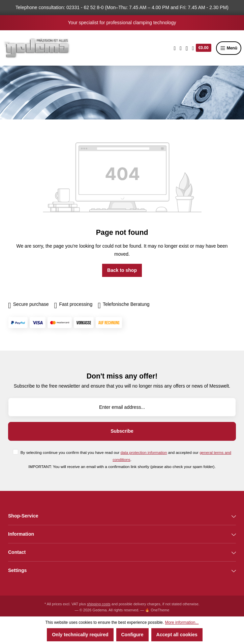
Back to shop (122, 270)
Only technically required (80, 635)
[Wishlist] (181, 48)
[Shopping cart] (202, 48)
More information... (182, 622)
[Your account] (187, 48)
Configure (132, 635)
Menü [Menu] (229, 48)
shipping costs (99, 604)
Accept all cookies (177, 635)
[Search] (175, 48)
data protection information (144, 452)
